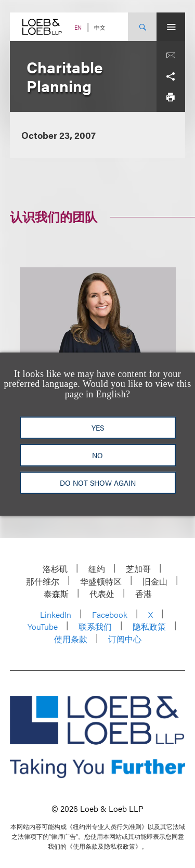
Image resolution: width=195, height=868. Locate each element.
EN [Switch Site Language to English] (78, 27)
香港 (144, 594)
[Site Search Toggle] (142, 27)
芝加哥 (138, 569)
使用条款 (71, 639)
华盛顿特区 (101, 581)
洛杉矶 (55, 569)
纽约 (97, 569)
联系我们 (95, 626)
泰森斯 (56, 594)
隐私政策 (149, 626)
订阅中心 (125, 639)
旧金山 (155, 581)
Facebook (110, 614)
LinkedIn (56, 614)
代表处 (102, 594)
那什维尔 (43, 581)
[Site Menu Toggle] (171, 27)
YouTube (43, 626)
